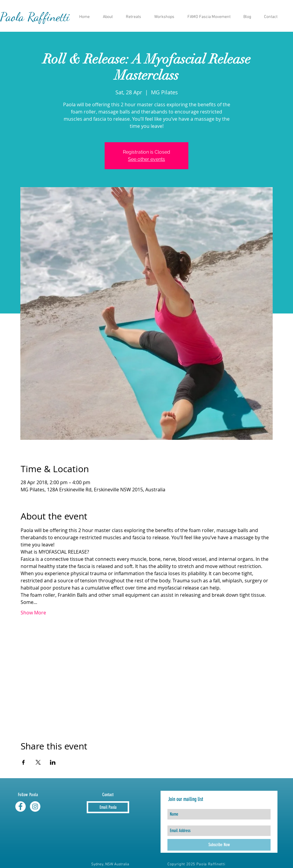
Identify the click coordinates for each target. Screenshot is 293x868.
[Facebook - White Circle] (20, 806)
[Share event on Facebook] (23, 762)
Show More (33, 613)
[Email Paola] (108, 807)
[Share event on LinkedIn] (53, 762)
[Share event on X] (38, 762)
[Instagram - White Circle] (35, 806)
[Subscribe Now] (219, 845)
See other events (146, 159)
